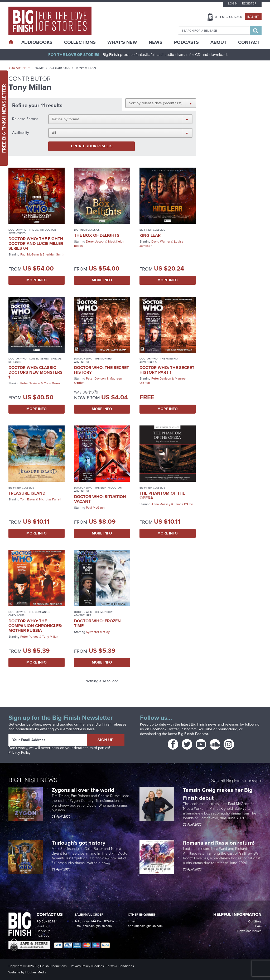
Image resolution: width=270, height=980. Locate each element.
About (218, 42)
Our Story (255, 921)
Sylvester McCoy (98, 632)
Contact (249, 42)
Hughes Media (36, 972)
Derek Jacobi (95, 242)
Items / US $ (228, 17)
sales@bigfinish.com (97, 926)
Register (249, 3)
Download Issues (249, 931)
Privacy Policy (20, 753)
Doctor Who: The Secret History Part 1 (167, 370)
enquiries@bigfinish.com (145, 926)
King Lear (150, 235)
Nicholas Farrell (50, 499)
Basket (253, 17)
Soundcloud (228, 729)
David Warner (161, 242)
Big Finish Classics (87, 230)
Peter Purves (29, 637)
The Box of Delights (97, 235)
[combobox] (214, 30)
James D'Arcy (183, 504)
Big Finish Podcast (193, 734)
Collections (80, 42)
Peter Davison (30, 383)
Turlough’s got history (79, 843)
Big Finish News (33, 780)
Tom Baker (28, 499)
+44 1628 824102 (103, 921)
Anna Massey (161, 504)
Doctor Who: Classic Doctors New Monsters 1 (35, 372)
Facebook (158, 729)
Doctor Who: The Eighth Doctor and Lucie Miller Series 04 (36, 243)
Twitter (173, 729)
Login (233, 3)
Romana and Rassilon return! (219, 843)
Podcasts (186, 42)
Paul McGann (30, 254)
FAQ (258, 926)
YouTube (205, 729)
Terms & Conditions (120, 966)
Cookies (98, 966)
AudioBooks (37, 42)
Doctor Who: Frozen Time (97, 623)
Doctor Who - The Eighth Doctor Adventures (32, 231)
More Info (37, 280)
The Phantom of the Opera (162, 496)
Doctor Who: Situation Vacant (100, 499)
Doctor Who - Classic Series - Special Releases (35, 360)
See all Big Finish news (235, 781)
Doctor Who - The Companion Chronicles (29, 614)
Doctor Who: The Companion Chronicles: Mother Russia (35, 626)
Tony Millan (50, 637)
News (156, 42)
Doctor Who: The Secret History (102, 370)
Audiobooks (60, 68)
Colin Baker (52, 383)
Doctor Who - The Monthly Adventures (93, 360)
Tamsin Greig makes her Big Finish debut (218, 794)
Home (39, 68)
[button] (161, 103)
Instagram (189, 729)
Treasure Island (27, 493)
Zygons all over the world (84, 790)
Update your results (92, 146)
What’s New (122, 42)
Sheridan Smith (54, 254)
